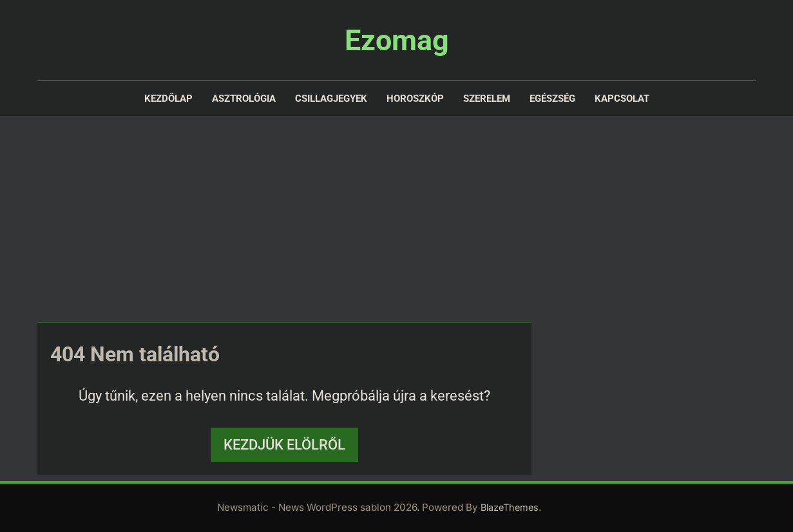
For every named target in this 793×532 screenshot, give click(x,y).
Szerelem (487, 99)
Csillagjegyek (331, 99)
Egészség (552, 99)
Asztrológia (244, 99)
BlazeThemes (510, 507)
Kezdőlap (168, 99)
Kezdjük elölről (284, 445)
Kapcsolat (622, 99)
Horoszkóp (415, 99)
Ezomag (397, 40)
